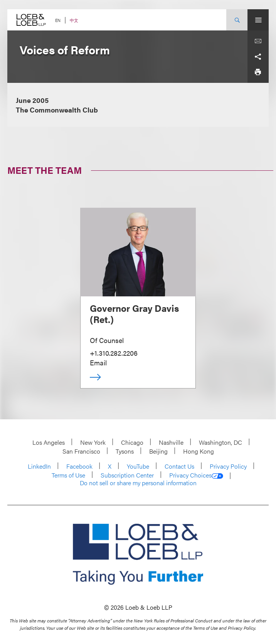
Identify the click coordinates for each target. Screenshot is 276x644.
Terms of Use (68, 475)
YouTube (138, 466)
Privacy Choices (196, 475)
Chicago (132, 442)
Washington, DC (220, 442)
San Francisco (81, 451)
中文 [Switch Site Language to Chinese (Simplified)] (74, 20)
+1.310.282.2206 (114, 353)
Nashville (171, 442)
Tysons (125, 451)
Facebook (79, 466)
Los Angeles (49, 442)
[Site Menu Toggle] (258, 20)
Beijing (158, 451)
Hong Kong (199, 451)
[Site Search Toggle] (237, 20)
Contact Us (179, 466)
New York (93, 442)
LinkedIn (39, 466)
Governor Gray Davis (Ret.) (134, 314)
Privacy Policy (228, 466)
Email (98, 362)
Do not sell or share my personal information (138, 483)
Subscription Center (127, 475)
